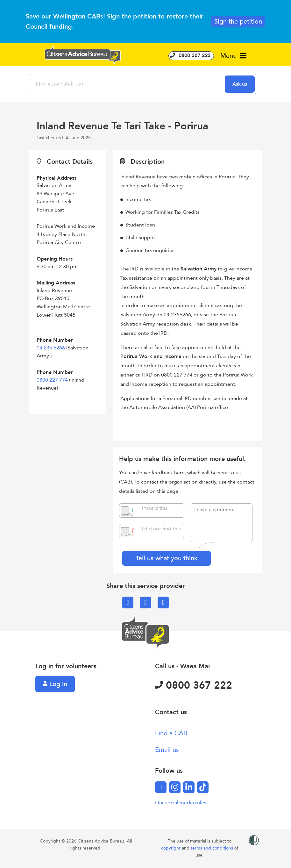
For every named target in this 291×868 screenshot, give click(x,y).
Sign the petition (238, 22)
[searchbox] (128, 84)
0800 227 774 (53, 380)
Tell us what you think (167, 558)
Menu (233, 56)
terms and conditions (213, 848)
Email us (167, 750)
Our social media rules (181, 803)
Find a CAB (171, 733)
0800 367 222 (191, 55)
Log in (55, 684)
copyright (171, 848)
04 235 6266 (51, 348)
